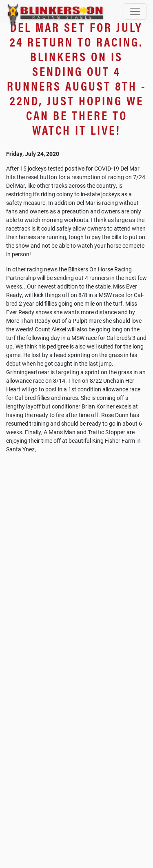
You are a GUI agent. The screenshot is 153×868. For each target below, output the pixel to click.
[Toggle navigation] (135, 11)
